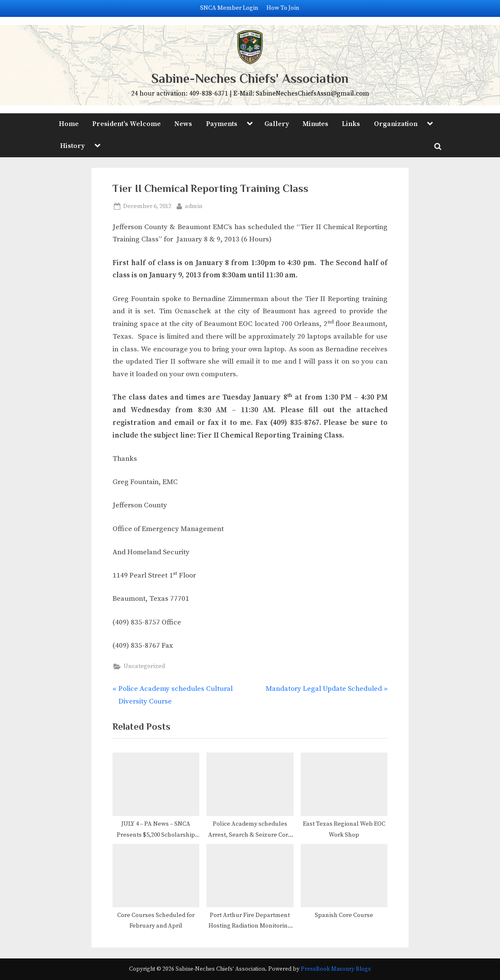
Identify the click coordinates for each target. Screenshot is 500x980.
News (183, 124)
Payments (222, 124)
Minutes (315, 124)
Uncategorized (144, 666)
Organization (396, 124)
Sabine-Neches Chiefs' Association (250, 78)
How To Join (283, 8)
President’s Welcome (126, 124)
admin (194, 206)
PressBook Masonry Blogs (336, 969)
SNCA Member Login (229, 8)
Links (351, 124)
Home (69, 124)
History (72, 146)
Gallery (277, 124)
